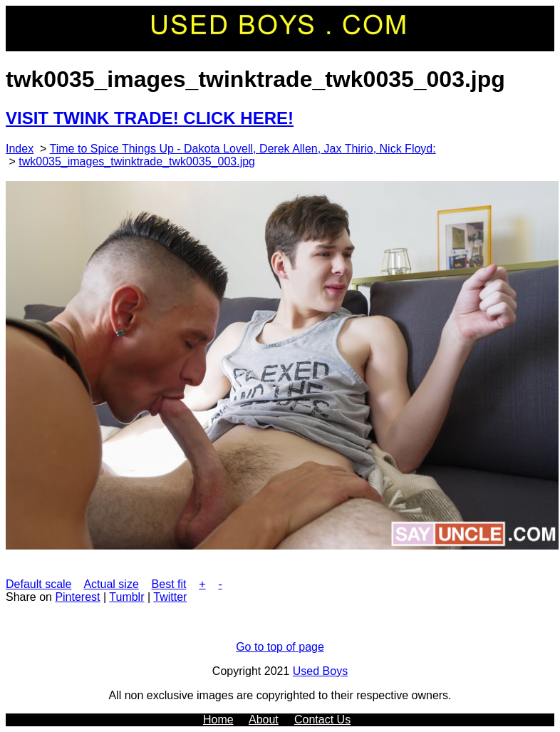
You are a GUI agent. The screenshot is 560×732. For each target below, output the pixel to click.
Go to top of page (280, 647)
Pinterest (77, 597)
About (264, 720)
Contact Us (322, 720)
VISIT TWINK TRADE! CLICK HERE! (150, 118)
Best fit (169, 584)
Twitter (170, 597)
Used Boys (320, 671)
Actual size (111, 584)
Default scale (39, 584)
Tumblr (126, 597)
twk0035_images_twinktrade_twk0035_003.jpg (137, 161)
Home (218, 720)
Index (20, 149)
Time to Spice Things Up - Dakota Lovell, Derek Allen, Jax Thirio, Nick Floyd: (243, 149)
